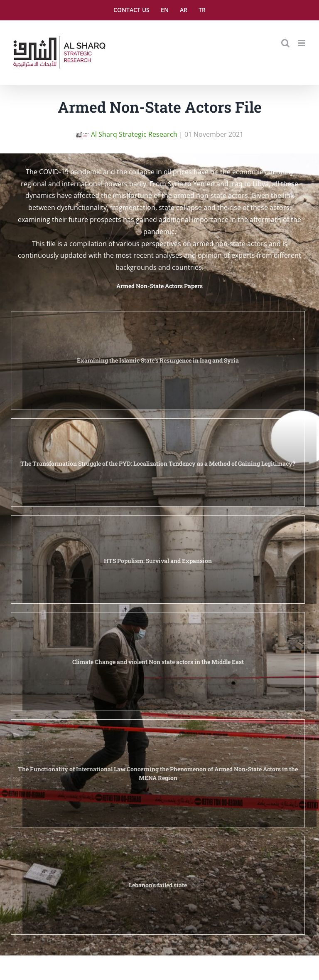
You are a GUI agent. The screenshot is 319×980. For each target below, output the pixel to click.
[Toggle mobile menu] (302, 43)
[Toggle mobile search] (285, 43)
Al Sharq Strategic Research (127, 134)
